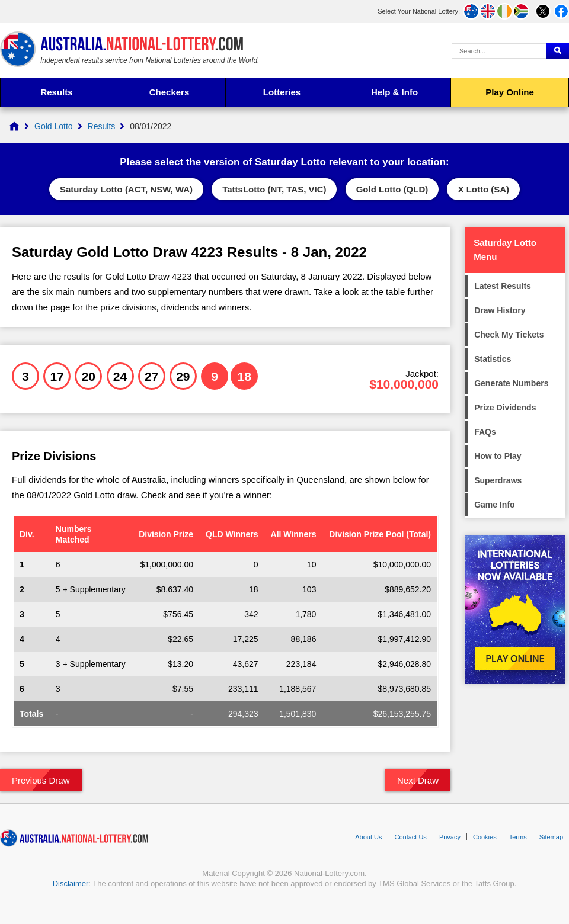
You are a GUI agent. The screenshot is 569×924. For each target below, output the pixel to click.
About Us (368, 837)
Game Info (494, 505)
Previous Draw (41, 780)
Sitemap (551, 837)
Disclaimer (71, 883)
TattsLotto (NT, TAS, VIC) (274, 189)
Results (56, 92)
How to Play (498, 456)
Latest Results (503, 286)
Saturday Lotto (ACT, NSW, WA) (126, 189)
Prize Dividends (505, 408)
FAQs (485, 432)
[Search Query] (499, 51)
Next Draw (418, 780)
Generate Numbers (511, 383)
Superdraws (498, 480)
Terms (518, 837)
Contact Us (410, 837)
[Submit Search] (558, 51)
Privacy (450, 837)
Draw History (500, 310)
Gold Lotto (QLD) (392, 189)
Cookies (485, 837)
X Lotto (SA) (483, 189)
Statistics (493, 359)
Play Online (510, 92)
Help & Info (394, 92)
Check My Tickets (509, 335)
